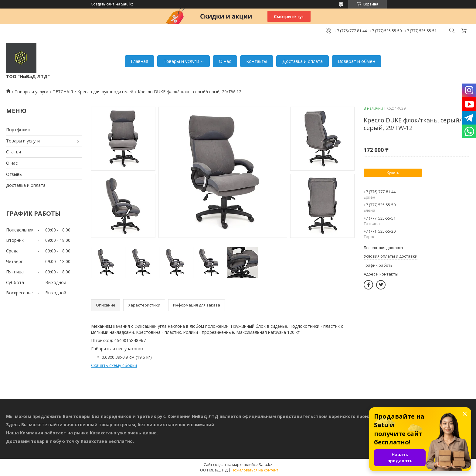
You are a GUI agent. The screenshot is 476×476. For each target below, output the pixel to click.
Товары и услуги (181, 61)
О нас (225, 61)
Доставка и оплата (303, 61)
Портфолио (18, 130)
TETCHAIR (63, 92)
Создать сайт (102, 4)
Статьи (14, 152)
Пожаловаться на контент (255, 470)
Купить (393, 173)
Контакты (257, 61)
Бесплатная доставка (383, 248)
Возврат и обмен (357, 61)
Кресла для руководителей (105, 92)
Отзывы (14, 174)
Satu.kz (265, 464)
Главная (139, 61)
